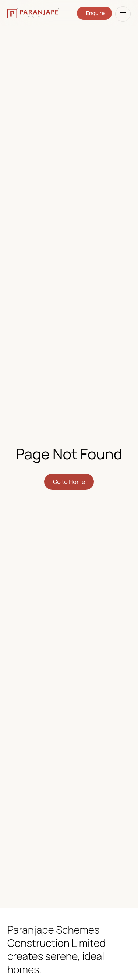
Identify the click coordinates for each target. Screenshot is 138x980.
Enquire (95, 13)
